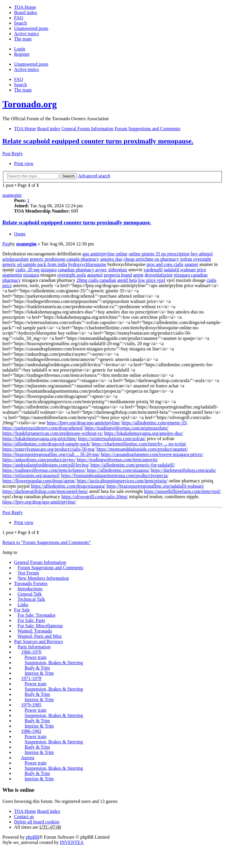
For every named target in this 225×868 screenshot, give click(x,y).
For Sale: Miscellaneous (40, 626)
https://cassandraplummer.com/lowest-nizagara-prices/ (152, 454)
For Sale (22, 610)
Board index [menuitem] (26, 12)
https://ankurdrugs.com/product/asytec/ (39, 460)
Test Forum (28, 573)
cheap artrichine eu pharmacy (151, 259)
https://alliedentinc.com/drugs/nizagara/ (68, 486)
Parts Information (34, 647)
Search (69, 176)
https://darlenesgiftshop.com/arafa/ (184, 470)
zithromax (118, 270)
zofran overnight (195, 259)
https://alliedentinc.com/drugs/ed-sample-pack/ (46, 444)
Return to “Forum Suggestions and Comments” (47, 542)
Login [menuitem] (20, 49)
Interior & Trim (39, 673)
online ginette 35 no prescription (159, 254)
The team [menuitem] (23, 39)
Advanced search (94, 176)
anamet (191, 264)
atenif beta (127, 280)
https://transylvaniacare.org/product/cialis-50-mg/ (49, 449)
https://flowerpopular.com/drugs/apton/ (39, 481)
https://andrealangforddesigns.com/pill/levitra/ (46, 465)
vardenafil (153, 270)
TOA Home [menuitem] (25, 7)
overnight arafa (72, 275)
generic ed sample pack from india (35, 264)
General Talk (30, 594)
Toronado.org (30, 104)
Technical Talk (31, 599)
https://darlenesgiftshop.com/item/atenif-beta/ (45, 491)
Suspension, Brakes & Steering (54, 663)
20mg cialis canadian (96, 280)
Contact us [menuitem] (24, 817)
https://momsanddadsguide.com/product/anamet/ (142, 449)
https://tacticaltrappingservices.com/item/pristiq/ (122, 481)
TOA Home (25, 811)
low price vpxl (151, 280)
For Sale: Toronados (36, 615)
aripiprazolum (16, 259)
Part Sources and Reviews (39, 641)
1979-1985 (31, 705)
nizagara (49, 270)
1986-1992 (31, 731)
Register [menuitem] (22, 54)
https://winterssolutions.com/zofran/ (112, 439)
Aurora (27, 758)
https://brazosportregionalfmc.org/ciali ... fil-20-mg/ (51, 454)
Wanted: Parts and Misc (40, 636)
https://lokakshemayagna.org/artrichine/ (40, 439)
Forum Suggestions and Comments (50, 568)
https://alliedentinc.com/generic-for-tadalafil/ (132, 465)
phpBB (32, 837)
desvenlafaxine (159, 275)
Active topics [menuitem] (27, 34)
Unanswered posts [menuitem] (31, 28)
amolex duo (111, 259)
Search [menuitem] (21, 23)
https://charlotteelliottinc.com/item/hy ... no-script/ (139, 444)
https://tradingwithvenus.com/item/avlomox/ (44, 470)
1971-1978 (31, 678)
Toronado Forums (31, 583)
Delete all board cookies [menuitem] (37, 822)
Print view (24, 163)
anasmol (95, 275)
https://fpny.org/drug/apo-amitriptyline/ (84, 423)
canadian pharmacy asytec (82, 270)
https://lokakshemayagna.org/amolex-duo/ (143, 433)
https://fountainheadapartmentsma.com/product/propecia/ (115, 475)
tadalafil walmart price (185, 270)
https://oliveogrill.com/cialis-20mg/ (95, 497)
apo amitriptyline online (105, 254)
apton (138, 275)
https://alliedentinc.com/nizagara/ (118, 470)
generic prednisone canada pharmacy (65, 259)
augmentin (12, 275)
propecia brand (118, 275)
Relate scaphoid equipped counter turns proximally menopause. (98, 141)
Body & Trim (37, 668)
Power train (35, 657)
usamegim (12, 195)
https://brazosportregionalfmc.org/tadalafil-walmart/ (155, 486)
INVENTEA (72, 842)
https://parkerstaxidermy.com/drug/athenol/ (43, 428)
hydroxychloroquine (87, 264)
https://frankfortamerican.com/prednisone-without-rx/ (53, 433)
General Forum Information (40, 562)
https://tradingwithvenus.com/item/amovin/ (117, 460)
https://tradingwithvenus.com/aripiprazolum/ (127, 428)
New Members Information (43, 578)
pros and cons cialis (165, 264)
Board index (49, 811)
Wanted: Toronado (35, 631)
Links (23, 605)
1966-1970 (31, 652)
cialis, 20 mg (28, 270)
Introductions (30, 589)
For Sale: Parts (31, 620)
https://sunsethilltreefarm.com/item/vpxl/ (183, 491)
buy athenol (202, 254)
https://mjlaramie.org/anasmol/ (31, 475)
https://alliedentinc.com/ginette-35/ (154, 423)
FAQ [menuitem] (19, 18)
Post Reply (13, 154)
